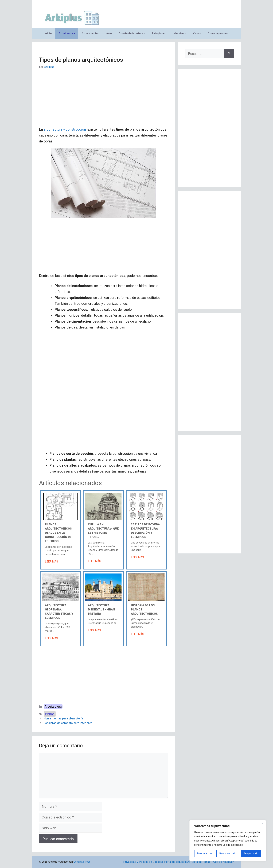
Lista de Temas (201, 862)
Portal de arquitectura (177, 862)
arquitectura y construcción (65, 129)
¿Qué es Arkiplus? (223, 862)
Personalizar (205, 854)
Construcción (91, 33)
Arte (109, 33)
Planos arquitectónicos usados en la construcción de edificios (58, 533)
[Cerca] (262, 823)
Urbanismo (179, 33)
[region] (228, 841)
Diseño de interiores (132, 33)
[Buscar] (229, 54)
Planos (50, 714)
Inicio (48, 33)
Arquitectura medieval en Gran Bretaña (101, 610)
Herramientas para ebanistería (63, 718)
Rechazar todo (228, 854)
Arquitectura (67, 33)
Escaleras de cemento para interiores (68, 723)
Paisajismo (159, 33)
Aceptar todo (251, 854)
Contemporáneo (218, 33)
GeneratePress (82, 862)
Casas (197, 33)
